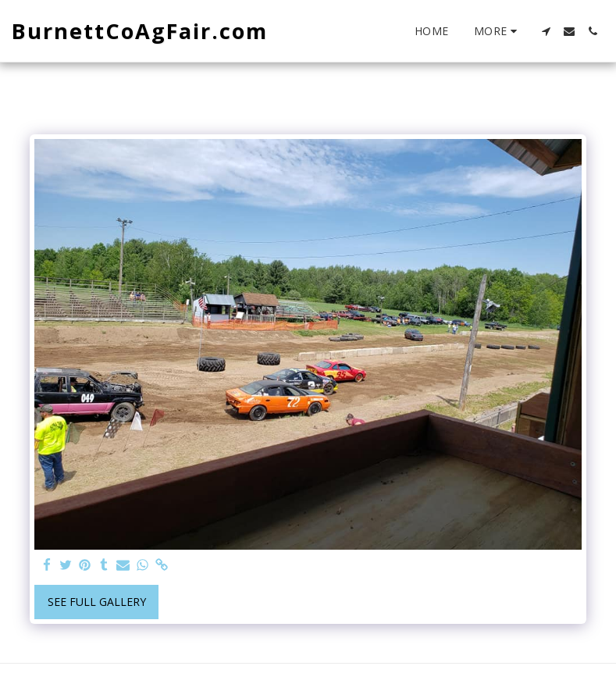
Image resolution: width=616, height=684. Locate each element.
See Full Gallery (97, 602)
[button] (546, 31)
